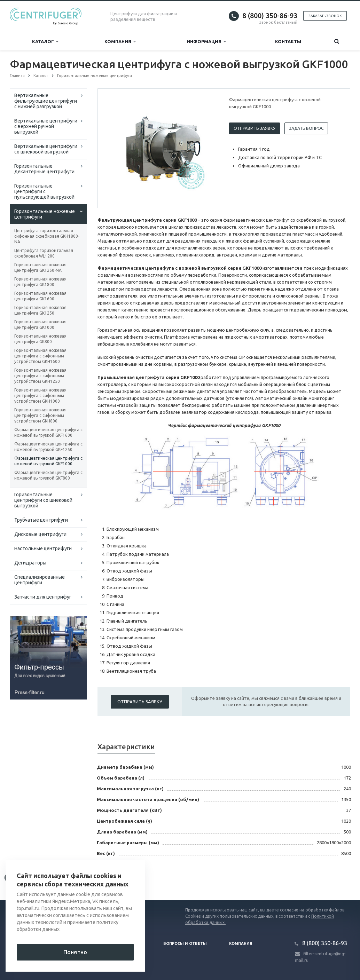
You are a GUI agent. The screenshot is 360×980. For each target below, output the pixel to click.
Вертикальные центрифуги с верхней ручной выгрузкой (46, 126)
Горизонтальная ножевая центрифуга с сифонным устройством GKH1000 (40, 396)
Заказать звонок (325, 16)
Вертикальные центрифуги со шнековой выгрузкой (46, 149)
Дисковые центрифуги (40, 534)
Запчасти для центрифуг (43, 597)
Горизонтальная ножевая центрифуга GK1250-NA (40, 267)
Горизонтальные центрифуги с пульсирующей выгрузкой (44, 191)
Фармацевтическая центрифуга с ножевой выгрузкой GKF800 (48, 475)
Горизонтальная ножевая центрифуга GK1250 (40, 310)
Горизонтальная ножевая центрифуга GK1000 (40, 325)
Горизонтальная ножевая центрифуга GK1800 (40, 282)
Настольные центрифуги (43, 548)
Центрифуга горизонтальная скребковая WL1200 (44, 253)
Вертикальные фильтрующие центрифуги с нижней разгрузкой (46, 101)
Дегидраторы (30, 563)
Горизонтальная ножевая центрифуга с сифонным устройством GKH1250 (40, 376)
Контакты (288, 41)
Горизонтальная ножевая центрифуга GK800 (40, 339)
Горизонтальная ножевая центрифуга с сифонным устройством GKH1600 (40, 356)
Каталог (45, 42)
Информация (206, 42)
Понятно (75, 952)
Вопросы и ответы (185, 943)
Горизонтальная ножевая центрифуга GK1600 (40, 296)
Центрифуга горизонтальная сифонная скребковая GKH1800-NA (47, 236)
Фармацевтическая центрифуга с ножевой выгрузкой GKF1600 (48, 432)
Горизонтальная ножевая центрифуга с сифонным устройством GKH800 (40, 415)
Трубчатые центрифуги (41, 520)
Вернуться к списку (32, 878)
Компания (120, 42)
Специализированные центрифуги (40, 580)
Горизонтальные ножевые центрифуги (45, 214)
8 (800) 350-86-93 (270, 15)
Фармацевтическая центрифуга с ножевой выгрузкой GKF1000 (48, 461)
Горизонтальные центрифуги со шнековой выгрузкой (43, 500)
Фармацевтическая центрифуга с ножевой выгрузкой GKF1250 (48, 447)
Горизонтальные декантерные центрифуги (44, 169)
